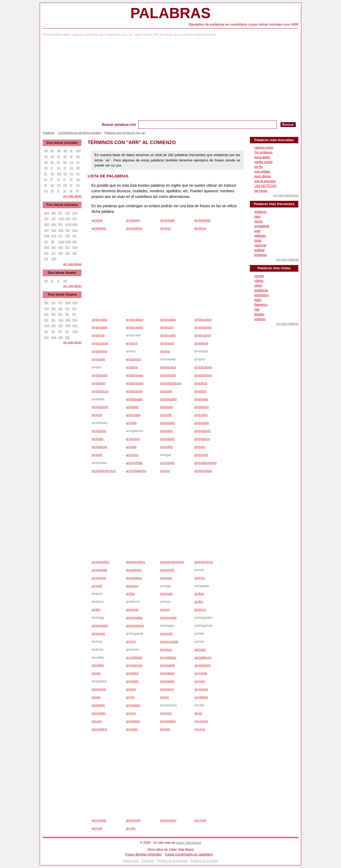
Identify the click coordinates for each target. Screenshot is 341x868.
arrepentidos (135, 562)
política (259, 250)
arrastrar (201, 383)
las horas (261, 191)
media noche (264, 162)
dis (60, 224)
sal (74, 253)
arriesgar (98, 633)
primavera (261, 295)
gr (46, 185)
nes (75, 320)
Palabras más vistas (274, 268)
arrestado (99, 578)
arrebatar (201, 399)
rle (60, 331)
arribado (167, 594)
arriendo (132, 610)
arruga (97, 721)
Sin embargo (263, 152)
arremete (201, 455)
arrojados (167, 681)
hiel (257, 309)
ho (78, 185)
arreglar (98, 439)
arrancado (100, 327)
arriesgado (100, 625)
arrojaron (167, 689)
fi (51, 179)
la (71, 191)
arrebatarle (100, 407)
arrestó (97, 586)
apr (53, 213)
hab (47, 236)
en (65, 174)
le (77, 191)
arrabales (133, 220)
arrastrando (135, 383)
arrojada (201, 673)
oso (75, 325)
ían (53, 308)
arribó (96, 610)
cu (72, 168)
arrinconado (169, 641)
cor (75, 218)
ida (46, 314)
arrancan (167, 327)
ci (52, 168)
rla (53, 331)
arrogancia (134, 665)
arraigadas (202, 220)
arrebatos (202, 407)
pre (61, 247)
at (71, 156)
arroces (200, 649)
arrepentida (203, 471)
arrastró (200, 391)
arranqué (201, 343)
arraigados (134, 228)
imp (54, 236)
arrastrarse (134, 391)
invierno (260, 319)
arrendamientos (104, 471)
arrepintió (167, 570)
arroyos (166, 713)
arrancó (132, 343)
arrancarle (168, 335)
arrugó (165, 729)
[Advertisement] (170, 80)
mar (68, 242)
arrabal (97, 220)
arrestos (132, 586)
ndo (68, 320)
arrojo (165, 697)
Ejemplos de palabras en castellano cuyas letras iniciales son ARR (244, 24)
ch (46, 168)
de (78, 168)
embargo (261, 255)
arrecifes (201, 415)
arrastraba (168, 367)
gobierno (261, 212)
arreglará (133, 439)
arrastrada (100, 375)
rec (53, 253)
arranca (200, 228)
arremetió (167, 463)
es (72, 174)
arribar (199, 594)
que (75, 247)
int (46, 242)
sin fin (259, 167)
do (52, 174)
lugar (258, 241)
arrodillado (168, 657)
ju (65, 191)
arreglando (202, 431)
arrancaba (100, 319)
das (68, 303)
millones (260, 236)
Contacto (148, 861)
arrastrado (168, 375)
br (58, 162)
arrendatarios (136, 471)
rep (61, 253)
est (67, 230)
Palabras (170, 13)
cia (53, 303)
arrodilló (98, 665)
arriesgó (166, 633)
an (46, 156)
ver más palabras (287, 259)
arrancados (134, 327)
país (257, 217)
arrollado (98, 705)
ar (58, 156)
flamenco (261, 305)
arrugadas (168, 721)
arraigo (165, 228)
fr (64, 179)
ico (74, 308)
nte (53, 325)
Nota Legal (131, 861)
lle (53, 242)
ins (74, 236)
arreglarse (100, 447)
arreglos (132, 455)
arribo (199, 602)
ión (53, 314)
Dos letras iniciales (62, 143)
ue (65, 281)
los (53, 320)
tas (67, 337)
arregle (131, 447)
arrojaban (167, 673)
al (71, 150)
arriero (165, 610)
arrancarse (100, 343)
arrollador (133, 705)
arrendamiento (205, 463)
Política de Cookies (204, 861)
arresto (200, 578)
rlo (67, 331)
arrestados (134, 578)
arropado (99, 713)
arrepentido (100, 562)
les (46, 320)
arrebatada (134, 399)
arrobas (166, 649)
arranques (100, 351)
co (59, 168)
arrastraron (100, 391)
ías (60, 308)
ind (67, 236)
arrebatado (169, 399)
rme (75, 331)
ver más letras (72, 196)
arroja (96, 673)
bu (65, 162)
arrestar (166, 578)
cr (65, 168)
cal (67, 213)
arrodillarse (203, 657)
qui (46, 253)
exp (75, 230)
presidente (262, 226)
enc (75, 224)
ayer (257, 231)
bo (52, 162)
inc (60, 236)
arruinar (200, 820)
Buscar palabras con (119, 125)
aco (47, 213)
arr (60, 213)
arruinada (99, 820)
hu (46, 191)
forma (259, 221)
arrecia (97, 415)
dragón (259, 314)
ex (78, 174)
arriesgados (135, 625)
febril (258, 300)
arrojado (132, 681)
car (46, 218)
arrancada (168, 319)
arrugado (201, 721)
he (65, 185)
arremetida (134, 463)
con (68, 218)
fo (58, 179)
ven (54, 259)
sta (60, 337)
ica (67, 308)
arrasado (98, 359)
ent (46, 230)
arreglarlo (167, 439)
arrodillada (134, 657)
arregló (97, 455)
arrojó (130, 697)
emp (68, 224)
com (61, 218)
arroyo (131, 713)
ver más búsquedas (286, 195)
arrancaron (203, 335)
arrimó (131, 641)
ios (60, 314)
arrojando (99, 689)
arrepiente (100, 570)
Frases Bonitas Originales (143, 854)
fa (46, 179)
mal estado (262, 172)
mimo (258, 286)
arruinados (168, 820)
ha (59, 185)
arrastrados (203, 375)
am (78, 150)
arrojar (131, 689)
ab (46, 150)
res (68, 253)
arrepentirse (203, 562)
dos (75, 303)
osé (68, 325)
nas (61, 320)
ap (52, 156)
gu (52, 185)
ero (46, 308)
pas (47, 247)
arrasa (165, 351)
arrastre (166, 391)
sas (54, 337)
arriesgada (168, 618)
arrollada (201, 697)
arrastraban (203, 367)
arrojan (200, 681)
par (75, 242)
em (59, 174)
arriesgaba (134, 618)
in (58, 191)
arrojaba (132, 673)
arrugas (132, 729)
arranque (167, 343)
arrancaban (135, 319)
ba (78, 156)
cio (60, 303)
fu (71, 179)
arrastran (99, 383)
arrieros (200, 610)
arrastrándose (171, 383)
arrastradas (135, 375)
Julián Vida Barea (189, 843)
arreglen (167, 447)
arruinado (133, 820)
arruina (200, 729)
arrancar (98, 335)
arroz (198, 713)
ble (46, 303)
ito (74, 314)
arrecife (166, 415)
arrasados (133, 359)
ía (52, 281)
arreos (165, 471)
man (61, 242)
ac (52, 150)
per (53, 247)
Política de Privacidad (172, 861)
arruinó (97, 828)
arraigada (167, 220)
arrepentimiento (172, 562)
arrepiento (134, 570)
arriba (130, 594)
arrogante (168, 665)
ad (59, 150)
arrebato (132, 407)
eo (46, 281)
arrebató (167, 407)
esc (54, 230)
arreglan (167, 431)
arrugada (133, 721)
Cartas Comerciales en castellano (189, 854)
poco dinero (263, 176)
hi (71, 185)
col (53, 218)
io (58, 281)
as (65, 156)
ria (46, 331)
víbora (259, 281)
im (52, 191)
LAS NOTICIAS (265, 186)
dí (46, 174)
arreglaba (167, 423)
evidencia (261, 290)
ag (65, 150)
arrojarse (201, 689)
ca (72, 162)
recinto (259, 276)
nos (47, 325)
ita (67, 314)
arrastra (132, 367)
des (54, 224)
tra (46, 259)
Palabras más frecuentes (274, 204)
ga (78, 179)
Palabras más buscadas (274, 140)
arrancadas (203, 319)
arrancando (203, 327)
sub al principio (265, 181)
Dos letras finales (62, 273)
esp (61, 230)
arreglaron (202, 439)
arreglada (202, 423)
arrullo (131, 828)
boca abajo (262, 157)
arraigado (99, 228)
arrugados (100, 729)
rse (46, 337)
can (75, 213)
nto (61, 325)
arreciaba (133, 415)
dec (47, 224)
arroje (96, 697)
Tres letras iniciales (62, 205)
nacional (260, 245)
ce (78, 162)
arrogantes (202, 665)
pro (68, 247)
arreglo (200, 447)
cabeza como (264, 148)
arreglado (99, 431)
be (46, 162)
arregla (131, 423)
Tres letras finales (62, 294)
